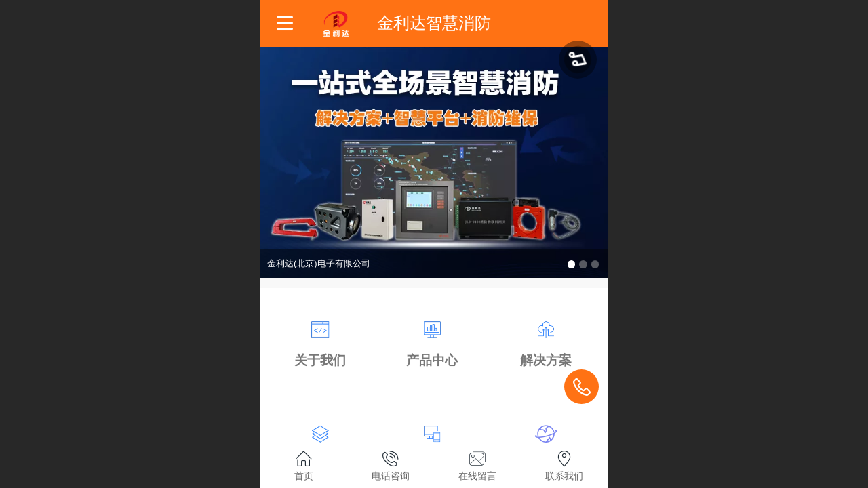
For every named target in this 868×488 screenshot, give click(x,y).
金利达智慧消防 (434, 23)
